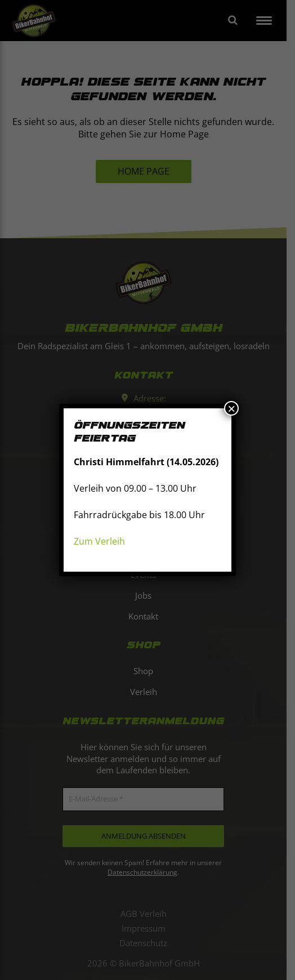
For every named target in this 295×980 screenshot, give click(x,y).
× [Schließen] (231, 408)
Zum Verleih (99, 541)
